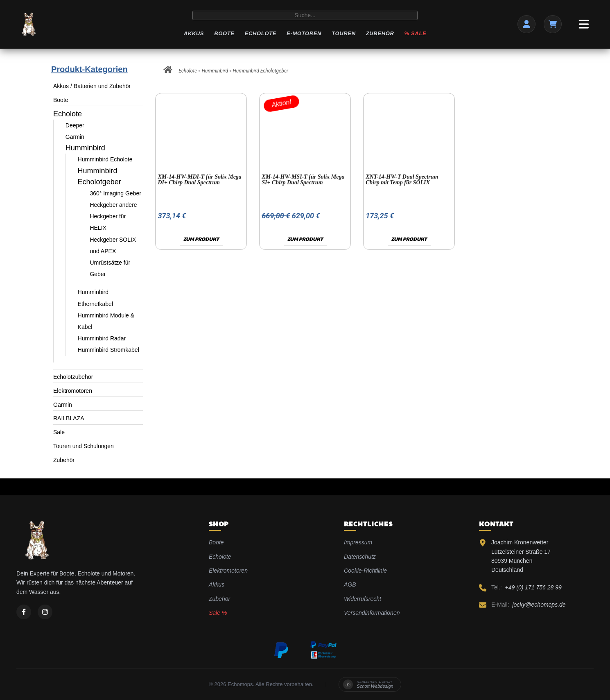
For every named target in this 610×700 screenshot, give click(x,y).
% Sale (416, 33)
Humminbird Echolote (105, 159)
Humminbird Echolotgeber (261, 71)
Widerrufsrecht (363, 599)
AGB (350, 584)
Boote (224, 33)
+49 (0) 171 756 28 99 (533, 587)
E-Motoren (304, 33)
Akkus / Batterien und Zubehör (92, 86)
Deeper (75, 125)
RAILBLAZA (69, 418)
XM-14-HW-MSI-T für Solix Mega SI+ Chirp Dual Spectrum (303, 180)
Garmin (75, 137)
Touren (344, 33)
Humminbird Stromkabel (108, 350)
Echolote (261, 33)
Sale (59, 432)
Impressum (358, 542)
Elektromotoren (73, 391)
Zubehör (380, 33)
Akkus (194, 33)
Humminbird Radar (102, 338)
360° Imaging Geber (115, 193)
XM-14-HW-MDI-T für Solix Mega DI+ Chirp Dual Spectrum (199, 180)
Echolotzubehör (73, 377)
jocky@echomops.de (539, 605)
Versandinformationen (372, 613)
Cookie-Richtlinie (365, 571)
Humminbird (85, 148)
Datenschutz (360, 557)
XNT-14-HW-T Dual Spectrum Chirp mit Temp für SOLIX (402, 180)
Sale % (218, 613)
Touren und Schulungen (84, 446)
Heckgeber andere (113, 205)
